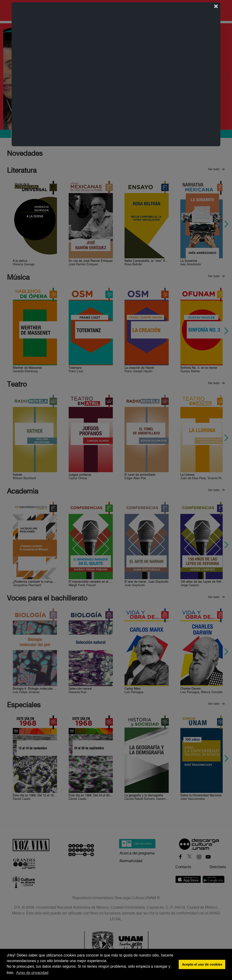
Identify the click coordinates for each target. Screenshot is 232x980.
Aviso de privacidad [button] (32, 973)
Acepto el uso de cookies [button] (202, 964)
